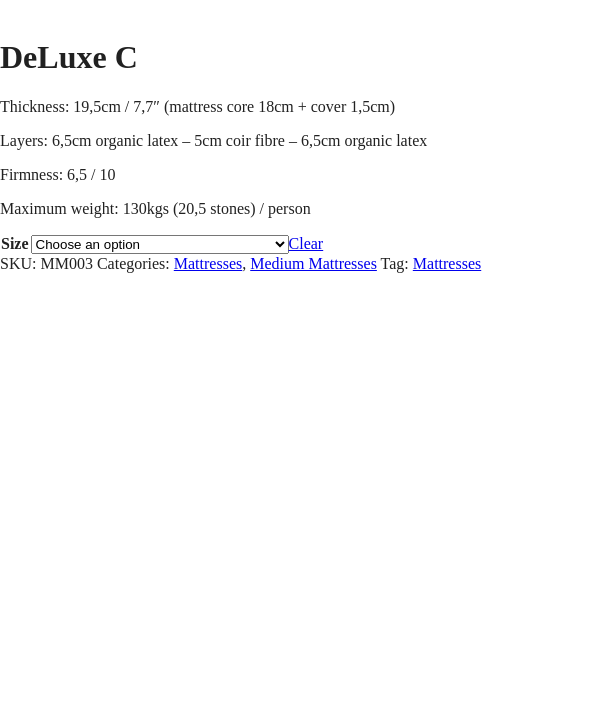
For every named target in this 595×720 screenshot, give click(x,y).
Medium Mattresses (313, 263)
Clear (306, 243)
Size (15, 243)
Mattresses (208, 263)
